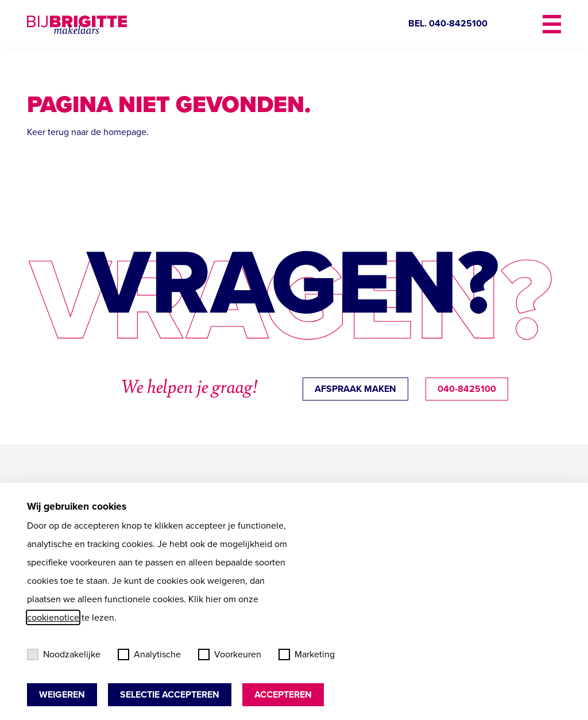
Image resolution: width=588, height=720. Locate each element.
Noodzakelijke (64, 654)
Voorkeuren (230, 654)
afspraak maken (355, 389)
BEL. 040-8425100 (448, 23)
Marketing (307, 654)
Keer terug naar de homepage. (88, 132)
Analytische (149, 654)
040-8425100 (467, 389)
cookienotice (53, 617)
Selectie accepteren (170, 694)
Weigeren (62, 694)
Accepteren (283, 694)
